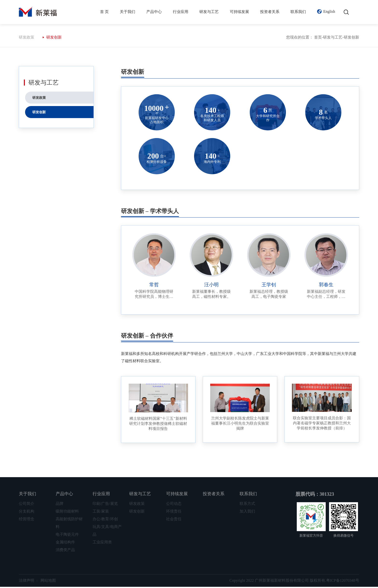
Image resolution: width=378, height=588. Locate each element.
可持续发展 (239, 12)
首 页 (104, 12)
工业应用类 (102, 543)
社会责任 (174, 520)
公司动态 (174, 505)
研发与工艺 (209, 12)
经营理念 (27, 520)
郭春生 (326, 286)
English (329, 11)
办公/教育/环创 (105, 520)
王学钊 (269, 286)
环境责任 (174, 512)
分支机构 (27, 512)
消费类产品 (65, 551)
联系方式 (247, 505)
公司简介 (27, 505)
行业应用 (181, 12)
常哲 (154, 286)
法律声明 (27, 582)
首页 (318, 38)
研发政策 (27, 38)
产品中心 (154, 12)
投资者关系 (270, 12)
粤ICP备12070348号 (343, 582)
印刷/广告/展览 (105, 505)
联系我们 (298, 12)
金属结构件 (65, 543)
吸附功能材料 (67, 512)
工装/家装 (101, 512)
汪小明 (211, 286)
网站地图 (48, 582)
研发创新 (54, 38)
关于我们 (128, 12)
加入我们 (247, 512)
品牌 (60, 505)
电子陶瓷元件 (67, 536)
